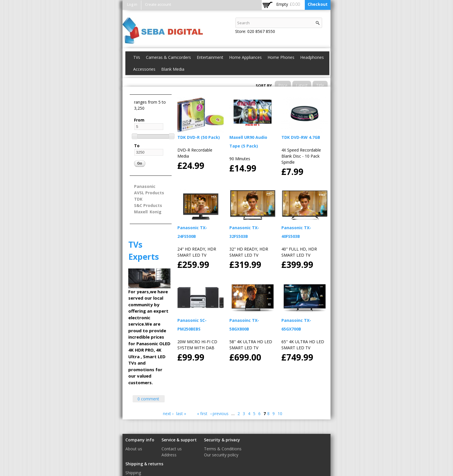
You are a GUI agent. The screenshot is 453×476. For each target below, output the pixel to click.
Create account (158, 4)
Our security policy (221, 455)
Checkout (318, 4)
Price (283, 85)
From (139, 120)
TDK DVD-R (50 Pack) (199, 137)
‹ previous (219, 414)
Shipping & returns (144, 464)
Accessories (144, 69)
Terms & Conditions (223, 449)
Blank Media (173, 69)
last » (181, 414)
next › (168, 414)
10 (280, 414)
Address (169, 455)
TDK (138, 199)
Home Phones (281, 57)
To (137, 146)
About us (134, 449)
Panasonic (145, 186)
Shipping (133, 473)
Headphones (312, 57)
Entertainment (210, 57)
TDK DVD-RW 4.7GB (301, 137)
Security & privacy (222, 440)
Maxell (141, 212)
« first (202, 414)
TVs (137, 57)
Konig (156, 212)
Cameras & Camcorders (168, 57)
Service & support (179, 440)
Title (320, 85)
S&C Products (148, 205)
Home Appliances (245, 57)
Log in (132, 4)
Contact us (172, 449)
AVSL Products (149, 193)
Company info (140, 440)
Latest (302, 85)
